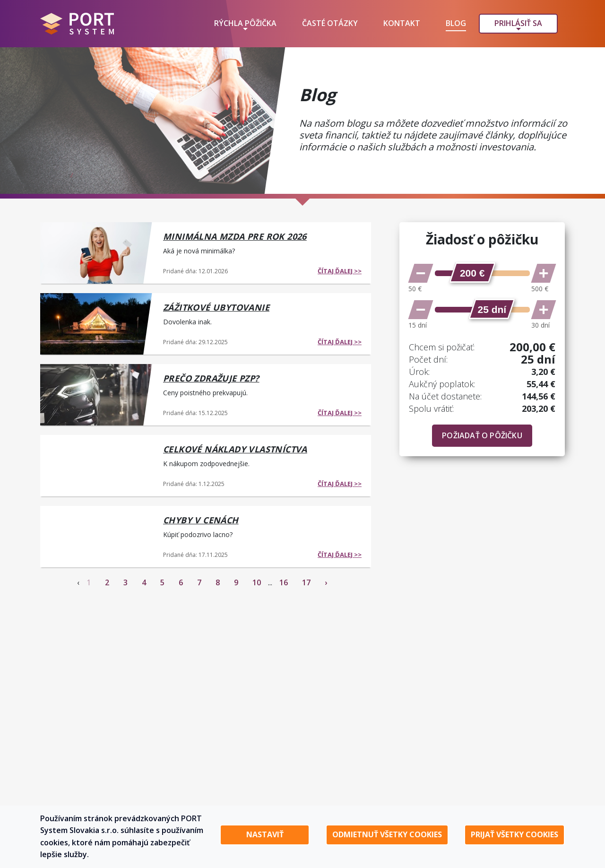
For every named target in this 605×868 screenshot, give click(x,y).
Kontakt (402, 23)
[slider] (472, 273)
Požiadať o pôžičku (482, 435)
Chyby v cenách (201, 520)
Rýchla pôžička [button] (245, 23)
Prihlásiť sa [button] (518, 23)
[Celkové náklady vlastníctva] (97, 465)
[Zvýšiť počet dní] (544, 310)
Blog (456, 23)
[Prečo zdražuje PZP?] (97, 394)
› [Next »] (326, 582)
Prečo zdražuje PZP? (211, 378)
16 (284, 582)
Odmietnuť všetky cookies (387, 834)
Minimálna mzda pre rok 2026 (235, 236)
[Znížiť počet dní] (421, 310)
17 (306, 582)
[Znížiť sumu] (421, 273)
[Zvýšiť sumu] (544, 273)
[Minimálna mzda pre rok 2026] (97, 252)
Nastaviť (265, 834)
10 (257, 582)
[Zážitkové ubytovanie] (97, 323)
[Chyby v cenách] (97, 536)
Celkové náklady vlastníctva (235, 449)
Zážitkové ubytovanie (216, 307)
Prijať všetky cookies (514, 834)
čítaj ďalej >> (340, 271)
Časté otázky (330, 23)
